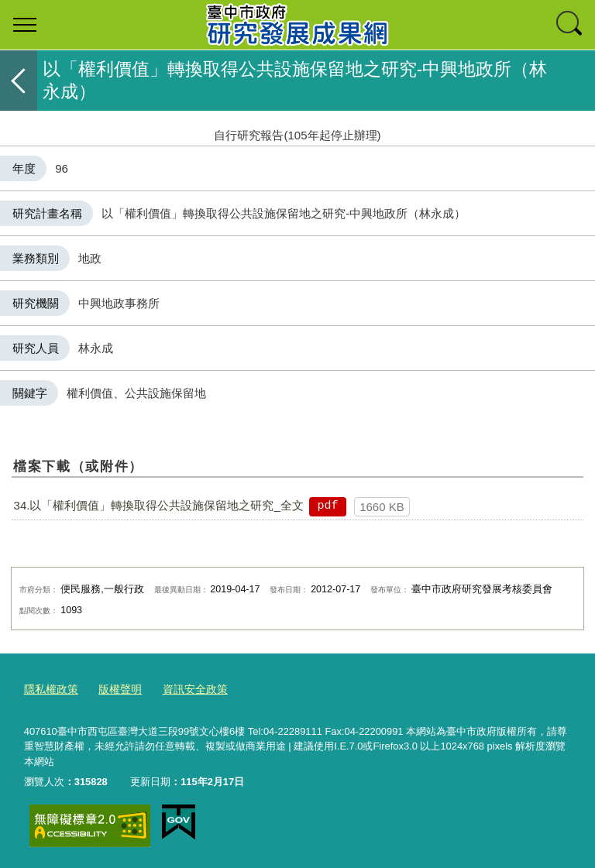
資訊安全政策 (186, 689)
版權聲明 (115, 689)
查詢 (570, 25)
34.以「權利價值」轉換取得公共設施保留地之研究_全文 (159, 505)
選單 (25, 25)
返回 (19, 81)
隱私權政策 (49, 689)
